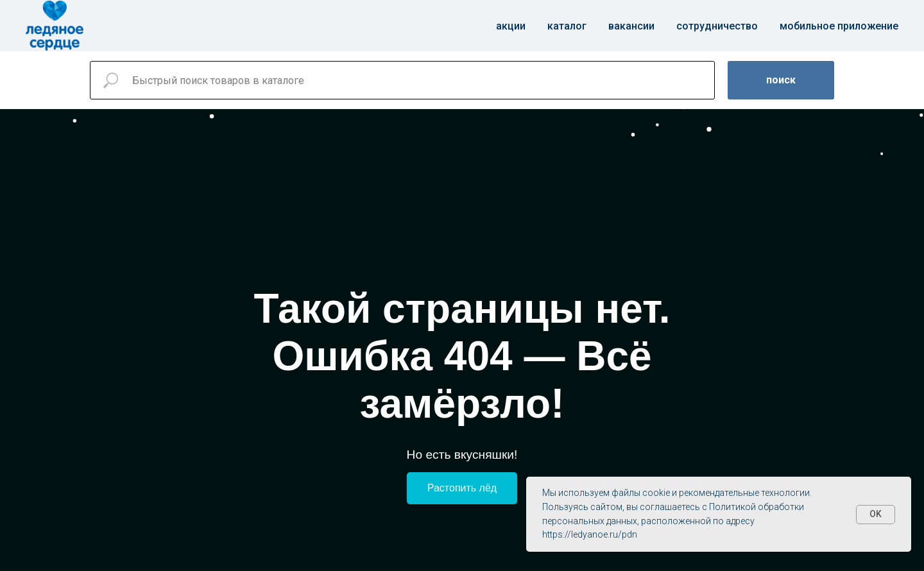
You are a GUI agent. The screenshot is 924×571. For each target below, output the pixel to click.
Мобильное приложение (839, 26)
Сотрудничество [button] (717, 26)
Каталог (567, 26)
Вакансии (631, 26)
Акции (511, 26)
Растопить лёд (462, 488)
